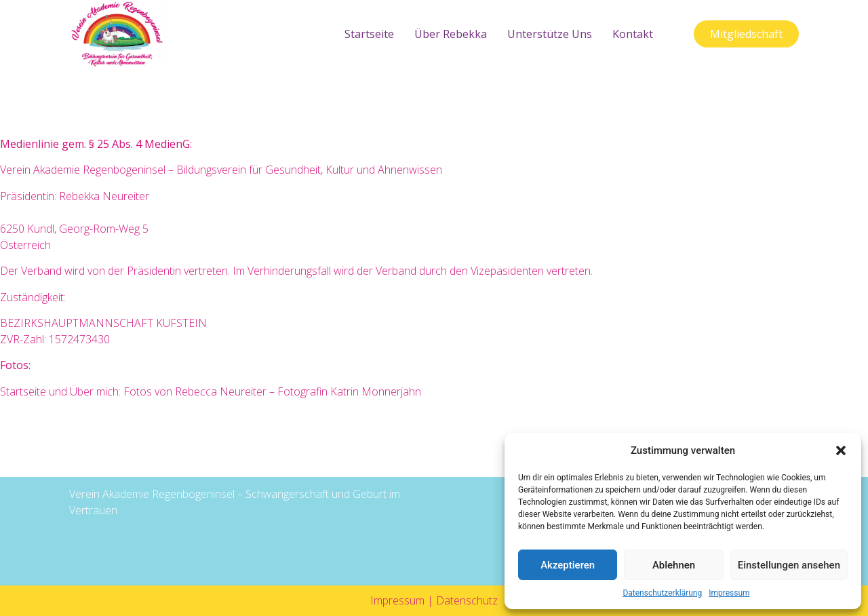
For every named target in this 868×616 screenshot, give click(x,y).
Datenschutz (467, 600)
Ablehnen (674, 565)
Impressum (729, 593)
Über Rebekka (451, 34)
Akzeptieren (568, 565)
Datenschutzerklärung (662, 593)
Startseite (369, 34)
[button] (841, 450)
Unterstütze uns (550, 34)
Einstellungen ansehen (789, 565)
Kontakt (633, 34)
